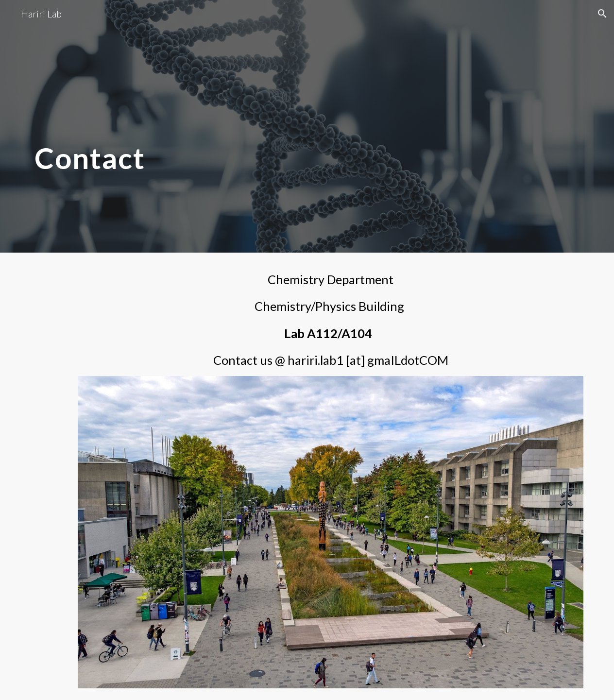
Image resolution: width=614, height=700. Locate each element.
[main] (213, 126)
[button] (602, 14)
